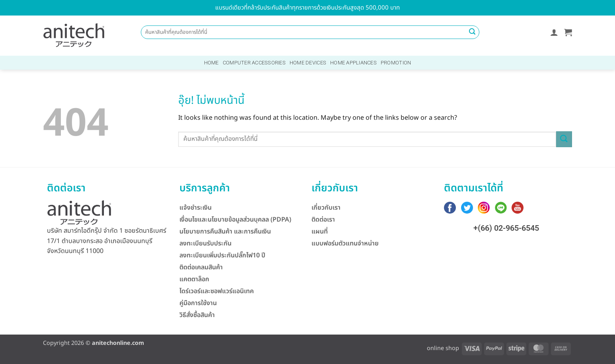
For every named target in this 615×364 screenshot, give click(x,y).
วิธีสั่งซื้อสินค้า (197, 315)
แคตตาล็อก (194, 279)
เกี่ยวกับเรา (326, 208)
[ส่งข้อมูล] (472, 32)
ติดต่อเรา (323, 220)
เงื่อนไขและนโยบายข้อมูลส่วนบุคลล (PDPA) (235, 220)
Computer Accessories (254, 63)
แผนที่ (320, 232)
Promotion (396, 63)
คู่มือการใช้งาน (198, 303)
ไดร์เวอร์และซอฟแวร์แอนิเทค (217, 291)
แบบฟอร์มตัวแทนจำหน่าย (345, 243)
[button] (554, 32)
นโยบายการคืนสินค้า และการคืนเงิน (225, 232)
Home (211, 63)
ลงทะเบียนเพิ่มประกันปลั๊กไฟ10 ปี (222, 255)
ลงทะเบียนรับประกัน (205, 243)
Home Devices (308, 63)
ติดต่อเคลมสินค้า (201, 267)
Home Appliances (353, 63)
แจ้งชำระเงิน (196, 208)
